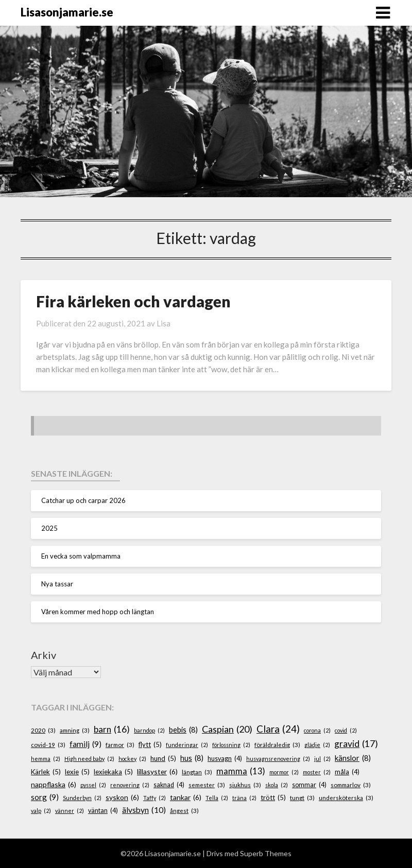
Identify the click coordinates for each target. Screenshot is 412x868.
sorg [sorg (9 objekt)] (45, 797)
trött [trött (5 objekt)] (273, 798)
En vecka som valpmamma (81, 556)
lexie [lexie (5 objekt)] (77, 772)
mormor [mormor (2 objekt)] (284, 772)
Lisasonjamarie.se (67, 12)
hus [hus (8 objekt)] (192, 758)
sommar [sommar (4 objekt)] (309, 785)
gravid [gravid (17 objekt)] (356, 744)
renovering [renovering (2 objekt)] (130, 785)
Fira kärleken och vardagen (133, 301)
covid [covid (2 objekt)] (346, 730)
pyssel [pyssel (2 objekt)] (93, 785)
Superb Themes (266, 853)
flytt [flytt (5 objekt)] (150, 745)
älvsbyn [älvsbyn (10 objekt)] (144, 810)
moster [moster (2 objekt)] (317, 772)
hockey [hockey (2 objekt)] (132, 759)
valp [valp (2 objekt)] (41, 811)
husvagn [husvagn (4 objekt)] (225, 759)
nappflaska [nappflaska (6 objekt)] (54, 785)
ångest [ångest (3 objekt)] (184, 811)
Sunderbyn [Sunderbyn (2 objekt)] (82, 798)
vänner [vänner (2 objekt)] (70, 811)
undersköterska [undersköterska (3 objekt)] (346, 798)
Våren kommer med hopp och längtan (98, 612)
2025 (49, 528)
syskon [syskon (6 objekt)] (122, 798)
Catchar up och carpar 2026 (83, 500)
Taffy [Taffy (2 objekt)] (154, 798)
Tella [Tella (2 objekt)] (217, 798)
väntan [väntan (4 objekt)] (103, 811)
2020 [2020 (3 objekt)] (43, 730)
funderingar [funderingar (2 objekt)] (187, 745)
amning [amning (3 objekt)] (75, 730)
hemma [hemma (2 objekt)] (46, 759)
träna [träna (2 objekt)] (244, 798)
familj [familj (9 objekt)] (85, 744)
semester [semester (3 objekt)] (207, 785)
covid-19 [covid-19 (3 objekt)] (48, 745)
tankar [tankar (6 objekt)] (186, 798)
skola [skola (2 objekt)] (277, 785)
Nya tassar (57, 584)
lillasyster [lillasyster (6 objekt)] (157, 772)
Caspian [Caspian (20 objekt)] (227, 729)
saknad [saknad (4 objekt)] (169, 785)
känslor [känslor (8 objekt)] (353, 758)
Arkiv (44, 655)
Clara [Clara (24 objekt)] (278, 729)
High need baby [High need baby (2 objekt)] (89, 759)
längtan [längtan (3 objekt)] (197, 772)
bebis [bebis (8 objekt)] (183, 730)
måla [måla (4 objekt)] (347, 772)
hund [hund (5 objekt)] (163, 759)
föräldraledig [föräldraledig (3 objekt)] (277, 745)
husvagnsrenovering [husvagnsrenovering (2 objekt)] (278, 759)
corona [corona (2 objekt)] (317, 730)
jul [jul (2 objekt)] (322, 759)
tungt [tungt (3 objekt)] (302, 798)
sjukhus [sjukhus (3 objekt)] (245, 785)
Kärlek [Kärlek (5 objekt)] (46, 772)
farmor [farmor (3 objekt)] (120, 745)
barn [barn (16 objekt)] (112, 730)
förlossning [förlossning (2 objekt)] (231, 745)
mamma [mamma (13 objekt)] (241, 771)
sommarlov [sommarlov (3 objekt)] (351, 785)
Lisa (164, 323)
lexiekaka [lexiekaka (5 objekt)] (113, 772)
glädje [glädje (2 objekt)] (317, 745)
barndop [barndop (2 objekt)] (149, 730)
